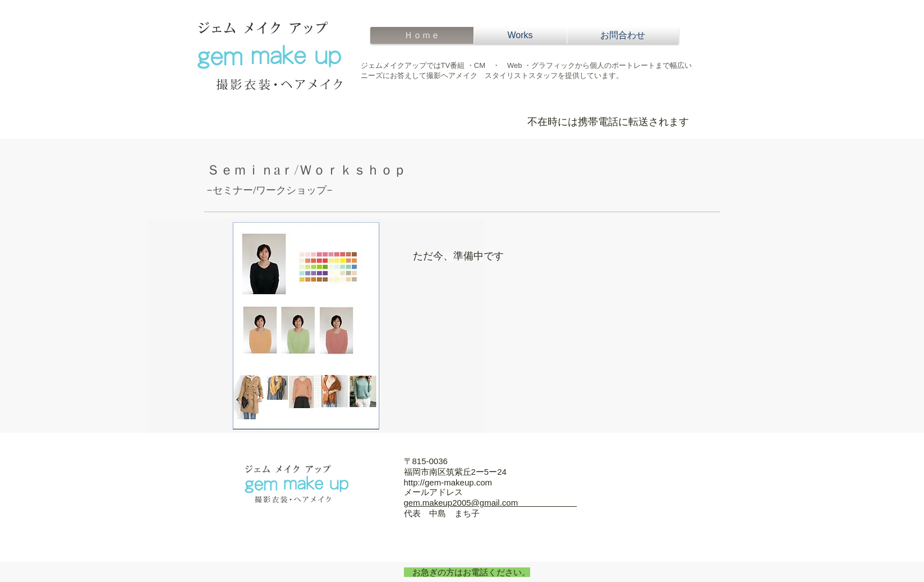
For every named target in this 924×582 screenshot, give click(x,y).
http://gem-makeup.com (448, 482)
